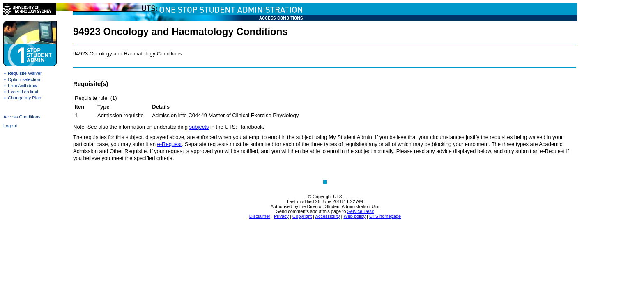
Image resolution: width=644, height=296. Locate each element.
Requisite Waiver (25, 73)
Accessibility (328, 216)
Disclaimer (260, 216)
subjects (199, 127)
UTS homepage (385, 216)
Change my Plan (24, 98)
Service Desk (361, 211)
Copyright (302, 216)
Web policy (354, 216)
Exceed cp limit (23, 92)
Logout (10, 126)
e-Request (169, 144)
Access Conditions (22, 117)
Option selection (24, 79)
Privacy (281, 216)
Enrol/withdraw (23, 86)
